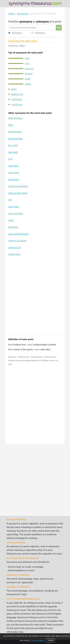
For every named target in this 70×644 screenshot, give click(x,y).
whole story (14, 254)
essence (29, 69)
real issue (13, 227)
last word (13, 152)
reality (28, 84)
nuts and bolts (16, 213)
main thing (14, 179)
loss (10, 159)
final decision (15, 132)
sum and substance (18, 234)
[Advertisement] (35, 297)
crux (27, 63)
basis (14, 89)
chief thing (17, 99)
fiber (11, 125)
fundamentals (15, 139)
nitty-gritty (14, 207)
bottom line (17, 94)
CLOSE (50, 640)
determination (16, 118)
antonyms (42, 22)
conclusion (17, 105)
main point (14, 173)
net (10, 200)
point (11, 220)
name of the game (18, 193)
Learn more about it (37, 640)
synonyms (26, 22)
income (29, 74)
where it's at (14, 247)
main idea (13, 166)
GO (59, 28)
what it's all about (17, 241)
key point (13, 145)
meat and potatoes (18, 186)
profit (27, 79)
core (27, 58)
